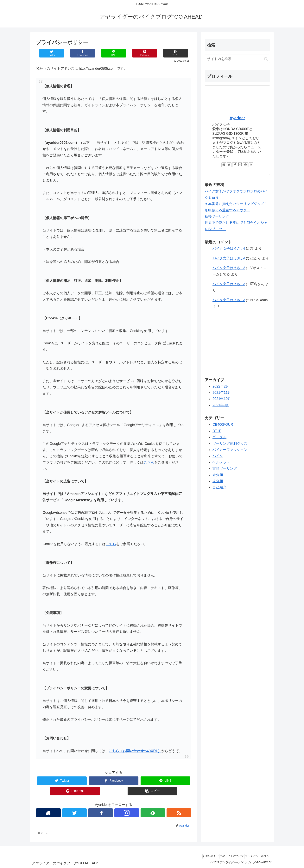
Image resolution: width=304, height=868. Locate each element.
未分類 (218, 475)
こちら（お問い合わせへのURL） (135, 751)
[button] (266, 59)
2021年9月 (221, 405)
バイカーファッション (230, 450)
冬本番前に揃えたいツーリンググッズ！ (236, 204)
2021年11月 (222, 393)
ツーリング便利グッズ (230, 443)
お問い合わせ (202, 856)
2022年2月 (221, 386)
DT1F (217, 431)
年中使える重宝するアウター (227, 210)
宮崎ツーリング (225, 468)
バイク (218, 456)
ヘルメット (221, 462)
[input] (237, 59)
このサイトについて (227, 856)
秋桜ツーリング (217, 216)
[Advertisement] (237, 343)
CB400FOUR (223, 425)
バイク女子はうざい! (229, 249)
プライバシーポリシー (256, 856)
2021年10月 (222, 399)
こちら (149, 462)
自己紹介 (219, 487)
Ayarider (237, 118)
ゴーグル (219, 437)
